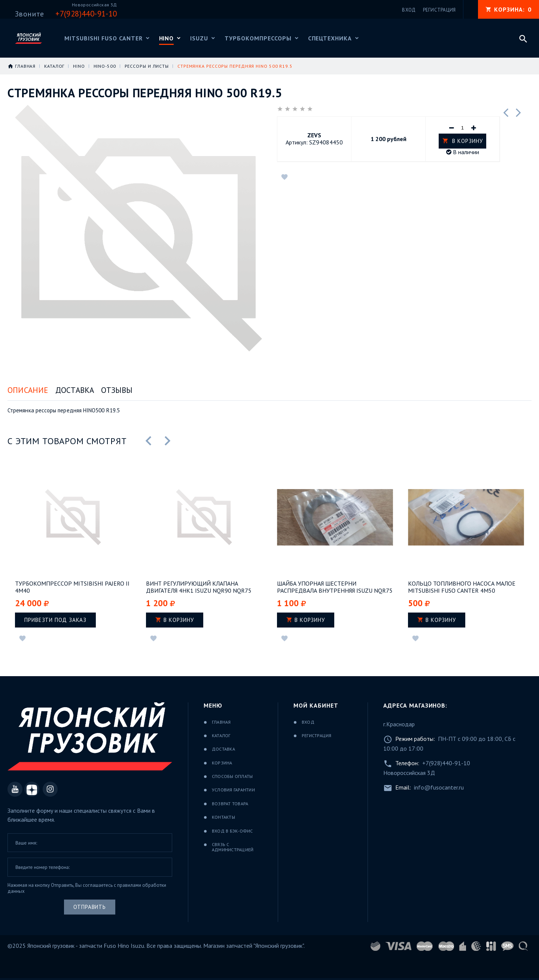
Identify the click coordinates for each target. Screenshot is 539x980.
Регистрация (317, 735)
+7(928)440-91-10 (446, 763)
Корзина (222, 763)
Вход (308, 722)
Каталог (221, 735)
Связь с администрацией (233, 847)
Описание (28, 390)
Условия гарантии (233, 790)
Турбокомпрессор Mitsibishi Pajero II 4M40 (72, 587)
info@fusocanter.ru (439, 787)
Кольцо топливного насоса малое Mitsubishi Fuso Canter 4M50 (462, 587)
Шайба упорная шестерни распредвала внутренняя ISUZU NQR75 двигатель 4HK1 (335, 587)
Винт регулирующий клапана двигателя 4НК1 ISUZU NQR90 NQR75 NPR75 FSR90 (199, 587)
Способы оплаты (232, 776)
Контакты (223, 817)
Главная (221, 722)
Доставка (75, 390)
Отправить (90, 907)
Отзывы (117, 390)
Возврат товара (230, 804)
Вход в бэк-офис (232, 831)
